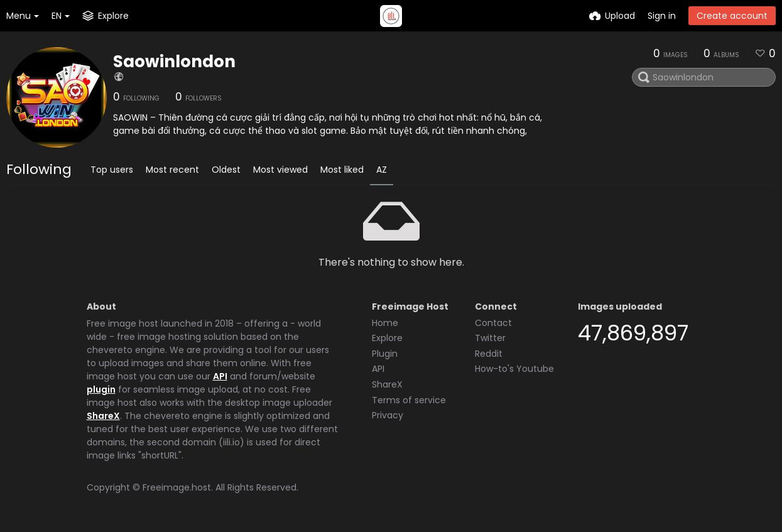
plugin (101, 389)
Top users (112, 170)
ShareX (103, 416)
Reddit (489, 354)
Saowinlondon (174, 62)
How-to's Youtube (514, 369)
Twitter (490, 338)
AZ (382, 170)
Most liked (342, 170)
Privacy (388, 415)
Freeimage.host (177, 487)
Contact (493, 323)
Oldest (226, 170)
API (220, 376)
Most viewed (280, 170)
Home (385, 323)
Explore (387, 338)
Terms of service (409, 400)
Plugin (385, 354)
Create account (732, 16)
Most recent (172, 170)
